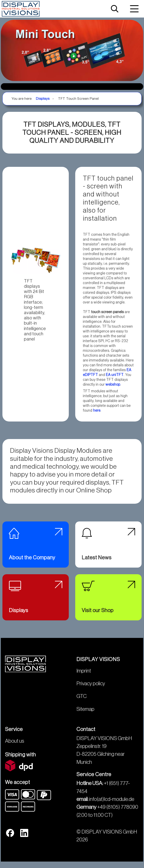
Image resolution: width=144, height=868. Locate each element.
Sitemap (85, 713)
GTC (82, 701)
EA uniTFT (115, 375)
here (97, 410)
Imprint (84, 675)
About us (15, 745)
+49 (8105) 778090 (118, 812)
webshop (113, 384)
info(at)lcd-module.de (112, 804)
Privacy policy (91, 688)
